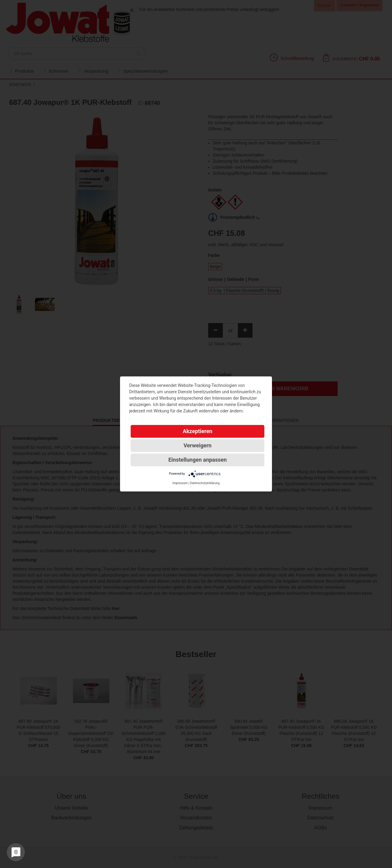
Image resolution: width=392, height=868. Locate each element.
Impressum (180, 483)
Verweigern (198, 445)
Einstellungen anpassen (198, 460)
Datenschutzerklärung (205, 483)
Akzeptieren (197, 431)
